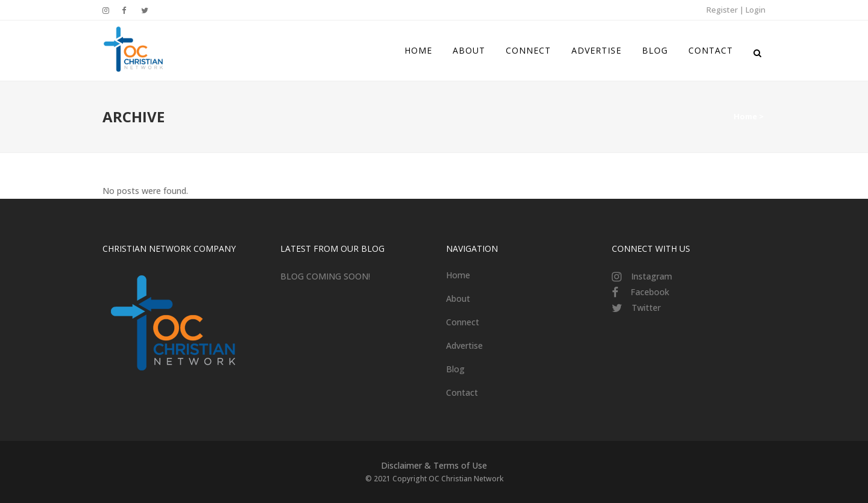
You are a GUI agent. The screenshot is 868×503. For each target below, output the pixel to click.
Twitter (646, 308)
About (458, 298)
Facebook (650, 292)
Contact (462, 392)
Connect (463, 322)
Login (756, 10)
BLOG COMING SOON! (325, 276)
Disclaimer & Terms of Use (434, 465)
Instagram (652, 276)
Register (722, 10)
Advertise (464, 345)
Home (745, 116)
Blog (455, 369)
